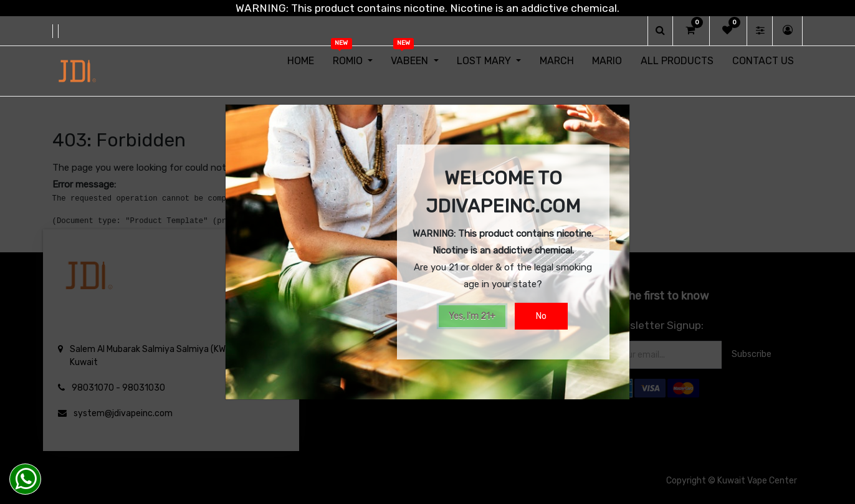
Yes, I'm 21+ (472, 316)
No (541, 316)
